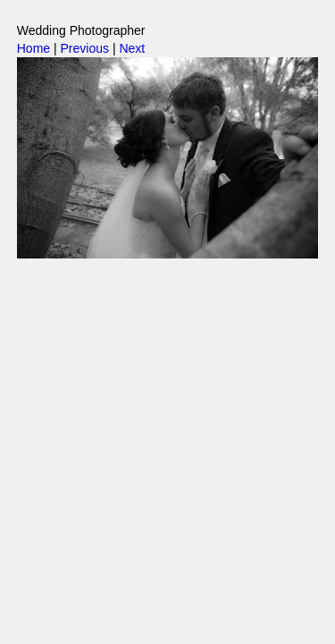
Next (132, 48)
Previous (85, 48)
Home (33, 48)
